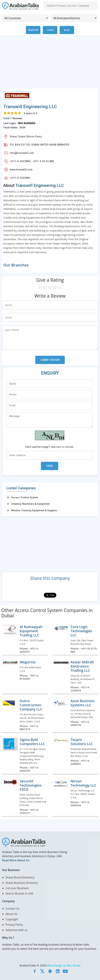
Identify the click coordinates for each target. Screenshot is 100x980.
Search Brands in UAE (19, 893)
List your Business (17, 888)
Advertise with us (16, 930)
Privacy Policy (14, 925)
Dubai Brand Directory (20, 877)
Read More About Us (16, 860)
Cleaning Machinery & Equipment (30, 504)
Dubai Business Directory (22, 883)
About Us (11, 914)
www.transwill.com (21, 170)
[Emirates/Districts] (74, 18)
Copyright (12, 919)
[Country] (25, 18)
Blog (67, 30)
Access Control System (25, 497)
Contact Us (13, 909)
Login (50, 30)
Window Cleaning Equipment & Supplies (34, 510)
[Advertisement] (50, 64)
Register (33, 30)
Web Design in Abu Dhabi (64, 965)
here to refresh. (65, 447)
